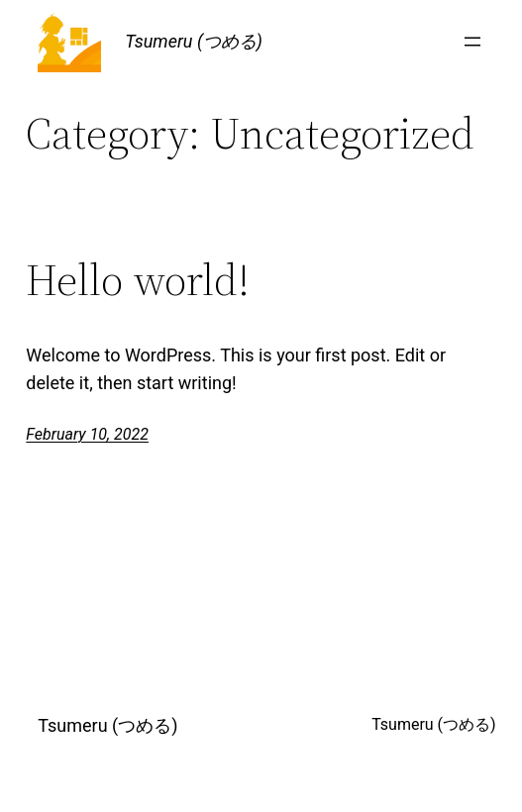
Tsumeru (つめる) (194, 41)
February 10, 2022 (87, 434)
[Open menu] (472, 42)
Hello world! (138, 281)
